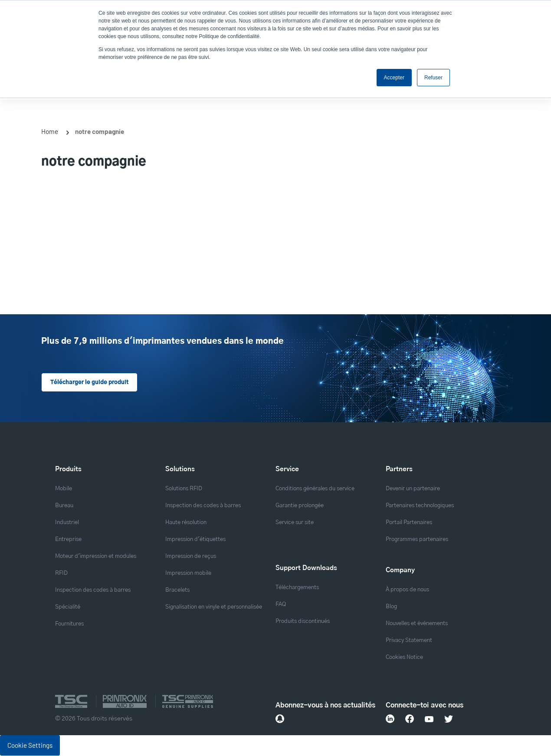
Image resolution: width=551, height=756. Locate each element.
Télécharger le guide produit (89, 383)
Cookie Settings (30, 745)
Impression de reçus (191, 557)
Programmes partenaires (417, 540)
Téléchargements (297, 588)
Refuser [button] (433, 78)
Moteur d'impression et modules (96, 557)
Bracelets (177, 591)
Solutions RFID (184, 489)
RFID (61, 574)
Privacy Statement (409, 640)
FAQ (281, 604)
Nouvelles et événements (417, 624)
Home (50, 131)
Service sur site (295, 523)
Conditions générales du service (315, 489)
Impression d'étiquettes (195, 540)
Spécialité (68, 608)
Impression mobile (188, 574)
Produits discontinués (303, 621)
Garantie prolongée (300, 506)
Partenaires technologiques (420, 506)
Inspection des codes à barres (93, 591)
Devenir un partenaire (413, 489)
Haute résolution (186, 523)
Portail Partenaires (409, 523)
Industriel (67, 523)
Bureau (64, 506)
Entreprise (68, 540)
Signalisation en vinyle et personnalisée (214, 608)
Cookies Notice (404, 657)
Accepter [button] (394, 78)
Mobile (64, 489)
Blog (391, 607)
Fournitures (69, 624)
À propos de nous (407, 590)
